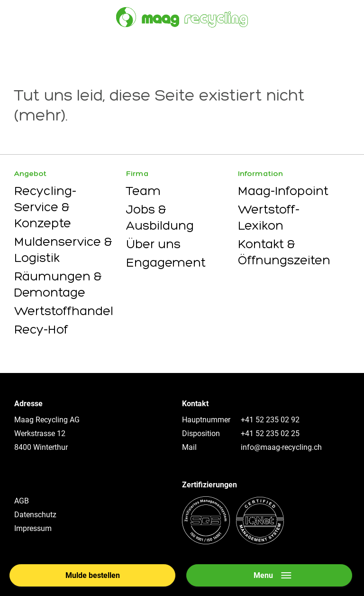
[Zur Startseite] (182, 17)
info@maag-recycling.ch (281, 447)
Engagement (166, 262)
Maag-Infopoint (283, 191)
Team (143, 191)
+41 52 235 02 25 (270, 433)
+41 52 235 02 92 (270, 420)
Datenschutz (35, 515)
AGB (22, 501)
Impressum (33, 528)
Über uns (153, 244)
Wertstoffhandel (64, 311)
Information (260, 173)
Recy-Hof (41, 329)
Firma (137, 173)
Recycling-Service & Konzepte (45, 207)
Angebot (30, 173)
